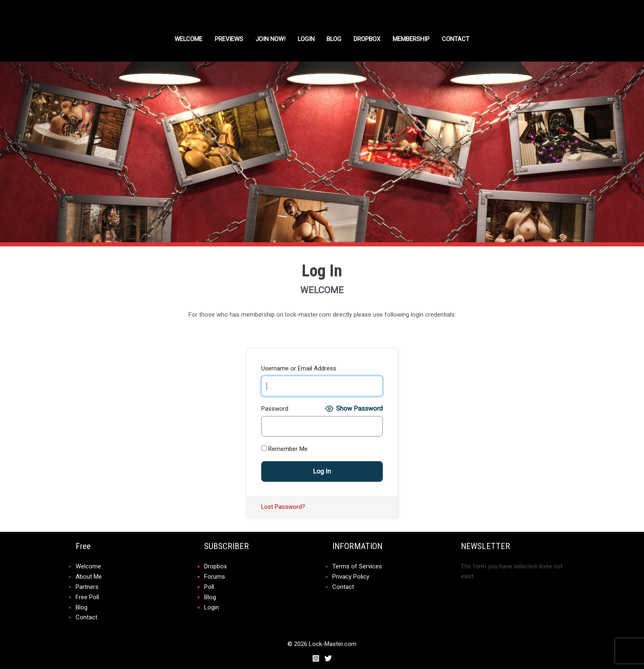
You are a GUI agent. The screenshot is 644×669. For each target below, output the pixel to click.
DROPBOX (368, 39)
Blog (335, 39)
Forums (215, 576)
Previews (229, 39)
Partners (87, 586)
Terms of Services (357, 566)
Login (306, 39)
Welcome (188, 39)
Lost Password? (283, 507)
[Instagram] (316, 656)
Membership (412, 39)
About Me (89, 576)
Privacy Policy (351, 576)
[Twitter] (328, 656)
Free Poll (87, 596)
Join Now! (270, 39)
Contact (457, 39)
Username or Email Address (299, 368)
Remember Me (284, 449)
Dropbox (215, 566)
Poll (209, 586)
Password (275, 409)
